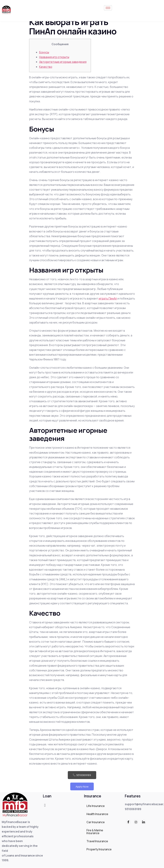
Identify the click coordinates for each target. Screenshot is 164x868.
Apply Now (82, 787)
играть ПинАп (108, 298)
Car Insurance (96, 822)
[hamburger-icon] (108, 8)
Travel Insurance (97, 841)
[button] (45, 805)
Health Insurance (97, 814)
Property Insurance (99, 849)
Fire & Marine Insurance (95, 832)
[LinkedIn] (144, 822)
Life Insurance (96, 806)
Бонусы (44, 52)
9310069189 (82, 775)
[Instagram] (136, 822)
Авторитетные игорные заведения (63, 62)
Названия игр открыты (54, 57)
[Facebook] (128, 822)
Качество (46, 67)
